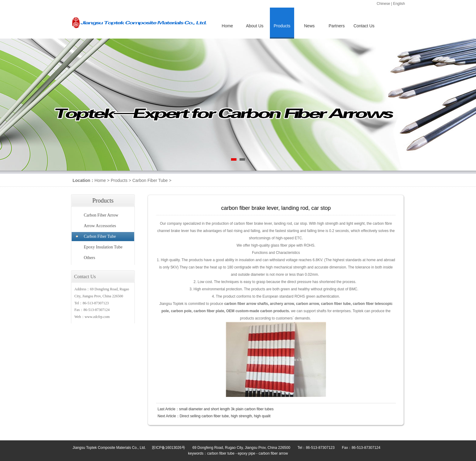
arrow (251, 304)
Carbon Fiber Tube (150, 180)
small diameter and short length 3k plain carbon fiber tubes (226, 409)
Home (227, 26)
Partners (337, 26)
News (309, 26)
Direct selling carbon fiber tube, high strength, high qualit (225, 416)
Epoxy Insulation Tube (103, 247)
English (399, 4)
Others (89, 258)
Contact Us (364, 26)
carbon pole (181, 311)
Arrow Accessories (100, 226)
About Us (255, 26)
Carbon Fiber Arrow (101, 215)
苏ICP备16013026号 (168, 448)
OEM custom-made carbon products (258, 311)
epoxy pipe (246, 453)
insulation (247, 260)
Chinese (383, 4)
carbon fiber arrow (273, 453)
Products (119, 180)
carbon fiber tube (336, 304)
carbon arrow (308, 304)
